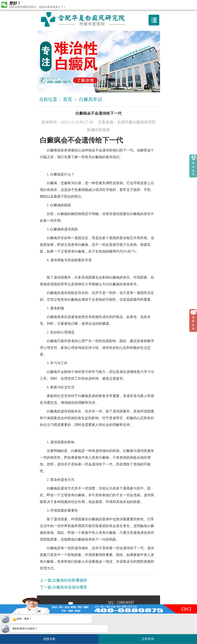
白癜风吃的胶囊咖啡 (70, 580)
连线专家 (49, 639)
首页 (68, 99)
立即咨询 (150, 637)
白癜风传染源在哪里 (70, 587)
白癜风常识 (91, 99)
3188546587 (125, 602)
